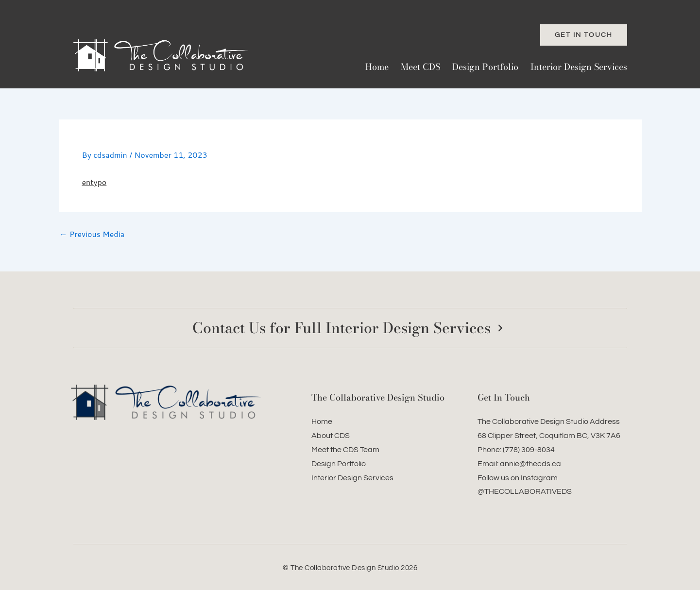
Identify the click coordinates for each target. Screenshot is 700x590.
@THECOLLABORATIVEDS (525, 491)
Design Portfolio (485, 67)
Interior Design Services (579, 67)
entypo (94, 182)
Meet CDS (420, 67)
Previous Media (92, 234)
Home (377, 67)
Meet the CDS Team (345, 450)
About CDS (331, 436)
